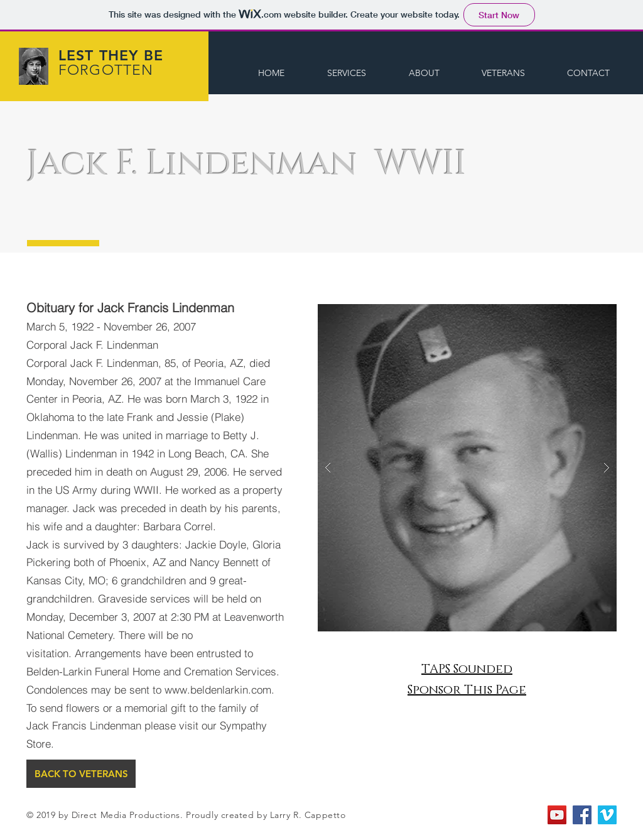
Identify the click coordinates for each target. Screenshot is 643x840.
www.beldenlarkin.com (218, 690)
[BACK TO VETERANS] (81, 774)
